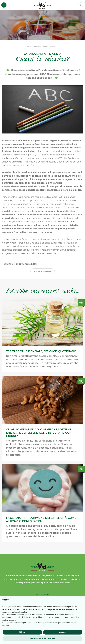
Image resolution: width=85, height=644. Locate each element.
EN (81, 5)
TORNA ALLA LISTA (43, 271)
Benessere (37, 46)
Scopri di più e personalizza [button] (42, 638)
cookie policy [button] (22, 612)
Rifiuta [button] (22, 632)
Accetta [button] (63, 632)
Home (28, 46)
